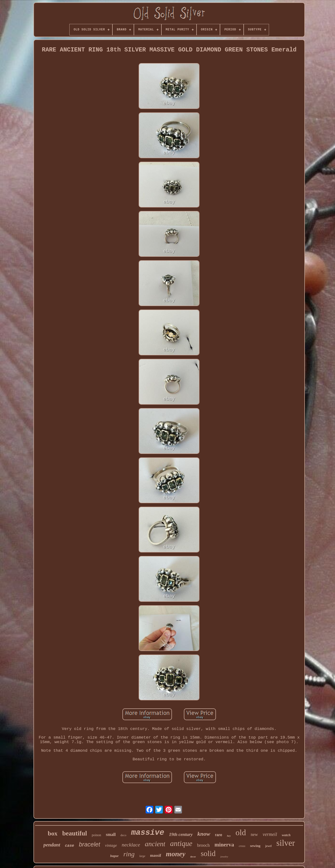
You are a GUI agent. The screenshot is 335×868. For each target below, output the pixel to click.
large (142, 856)
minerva (224, 845)
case (70, 846)
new (254, 835)
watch (286, 835)
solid (208, 853)
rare (219, 835)
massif (156, 855)
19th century (181, 834)
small (111, 835)
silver (286, 843)
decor (193, 857)
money (176, 854)
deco (124, 835)
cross (242, 846)
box (53, 833)
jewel (268, 846)
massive (148, 833)
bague (114, 856)
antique (181, 843)
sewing (255, 846)
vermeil (270, 834)
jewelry (224, 857)
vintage (111, 845)
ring (129, 854)
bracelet (90, 844)
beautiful (75, 833)
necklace (131, 845)
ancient (155, 844)
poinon (96, 835)
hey (229, 836)
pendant (52, 845)
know (204, 834)
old (241, 832)
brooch (203, 845)
